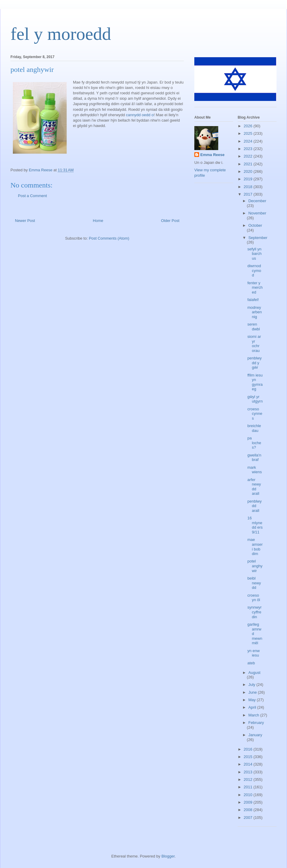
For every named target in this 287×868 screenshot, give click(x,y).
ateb (251, 663)
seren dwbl (254, 327)
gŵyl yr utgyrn (255, 399)
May (253, 700)
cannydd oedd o (139, 115)
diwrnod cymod (254, 270)
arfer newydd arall (254, 487)
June (253, 692)
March (254, 715)
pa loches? (254, 443)
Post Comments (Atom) (109, 238)
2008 (249, 810)
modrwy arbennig (254, 312)
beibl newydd (254, 583)
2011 (249, 787)
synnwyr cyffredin (254, 612)
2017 (249, 194)
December (257, 201)
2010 (249, 795)
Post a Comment (32, 196)
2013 (249, 772)
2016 (249, 749)
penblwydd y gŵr (254, 363)
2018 (249, 187)
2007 (249, 818)
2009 (249, 802)
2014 (249, 764)
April (253, 707)
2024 (249, 141)
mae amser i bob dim (255, 547)
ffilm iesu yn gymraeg (255, 382)
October (255, 225)
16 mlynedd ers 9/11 (255, 525)
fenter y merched (255, 288)
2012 (249, 779)
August (254, 673)
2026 (249, 126)
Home (98, 221)
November (257, 213)
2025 (249, 133)
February (256, 723)
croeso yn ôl (254, 598)
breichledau (254, 428)
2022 (249, 156)
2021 (249, 164)
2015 (249, 757)
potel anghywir (255, 566)
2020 (249, 171)
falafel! (253, 300)
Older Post (170, 221)
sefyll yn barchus (254, 254)
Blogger (168, 856)
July (252, 685)
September (258, 238)
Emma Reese (212, 155)
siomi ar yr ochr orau (254, 344)
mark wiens (254, 470)
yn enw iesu (253, 653)
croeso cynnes (255, 414)
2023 (249, 149)
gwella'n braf (254, 458)
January (255, 735)
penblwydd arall (254, 506)
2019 (249, 179)
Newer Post (25, 221)
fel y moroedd (61, 34)
